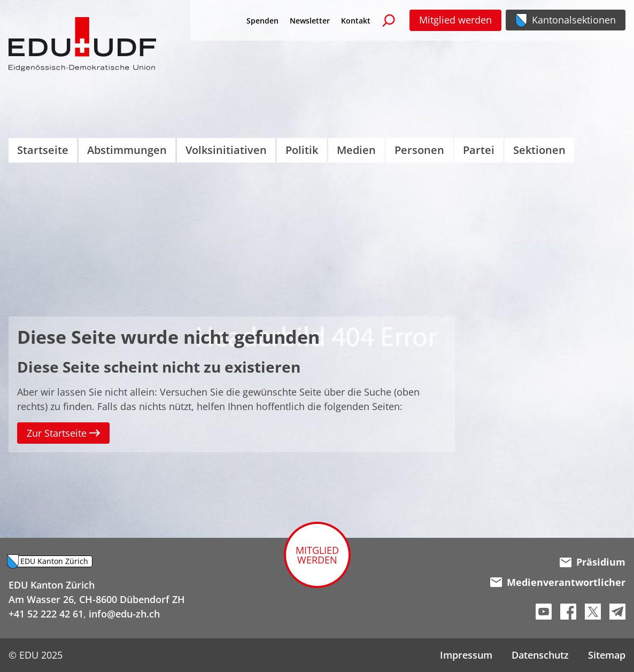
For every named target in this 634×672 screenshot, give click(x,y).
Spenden (262, 21)
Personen (419, 150)
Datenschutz (540, 655)
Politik (302, 150)
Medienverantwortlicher (558, 582)
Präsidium (593, 562)
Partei (479, 150)
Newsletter (310, 21)
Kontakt (356, 21)
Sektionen (539, 150)
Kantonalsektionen (574, 20)
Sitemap (607, 655)
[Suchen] (389, 20)
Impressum (466, 655)
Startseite (43, 150)
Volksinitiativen (226, 150)
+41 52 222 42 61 (46, 614)
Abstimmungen (127, 150)
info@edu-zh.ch (124, 614)
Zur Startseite (63, 433)
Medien (356, 150)
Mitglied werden (455, 20)
